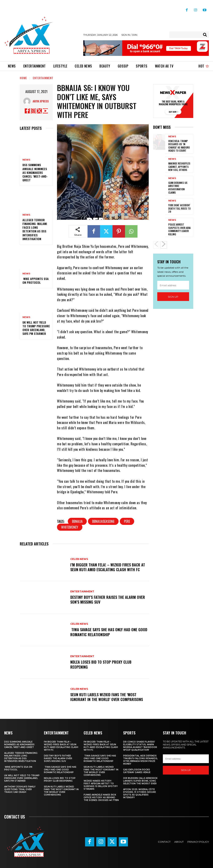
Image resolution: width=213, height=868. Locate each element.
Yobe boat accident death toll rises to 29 (179, 208)
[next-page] (164, 245)
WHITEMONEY (70, 527)
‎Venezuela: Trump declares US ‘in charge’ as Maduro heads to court (179, 146)
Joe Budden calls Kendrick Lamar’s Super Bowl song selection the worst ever (140, 781)
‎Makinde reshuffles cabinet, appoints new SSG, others (179, 167)
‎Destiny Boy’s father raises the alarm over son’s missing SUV (108, 600)
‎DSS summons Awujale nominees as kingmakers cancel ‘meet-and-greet (35, 172)
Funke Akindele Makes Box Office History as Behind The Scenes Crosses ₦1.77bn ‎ (101, 797)
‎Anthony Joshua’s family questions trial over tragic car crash (20, 789)
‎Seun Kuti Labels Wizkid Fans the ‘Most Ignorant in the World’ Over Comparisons (107, 697)
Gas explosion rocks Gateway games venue (137, 771)
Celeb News (79, 559)
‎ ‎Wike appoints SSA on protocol (36, 281)
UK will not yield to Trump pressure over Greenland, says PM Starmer (36, 328)
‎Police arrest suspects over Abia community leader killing (179, 229)
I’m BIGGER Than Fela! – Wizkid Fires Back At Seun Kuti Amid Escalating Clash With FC (108, 567)
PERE (127, 521)
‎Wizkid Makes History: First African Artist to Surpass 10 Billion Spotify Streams (101, 785)
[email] (173, 285)
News (26, 160)
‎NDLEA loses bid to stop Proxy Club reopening (101, 664)
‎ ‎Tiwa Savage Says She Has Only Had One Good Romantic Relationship (109, 632)
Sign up (173, 296)
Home (23, 78)
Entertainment (43, 78)
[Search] (205, 35)
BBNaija (77, 521)
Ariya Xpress (41, 101)
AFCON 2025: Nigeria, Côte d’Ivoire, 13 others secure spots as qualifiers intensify (139, 793)
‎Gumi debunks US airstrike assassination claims (178, 188)
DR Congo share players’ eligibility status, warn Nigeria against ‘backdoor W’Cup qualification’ (140, 746)
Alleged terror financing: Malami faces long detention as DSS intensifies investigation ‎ (35, 229)
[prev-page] (156, 245)
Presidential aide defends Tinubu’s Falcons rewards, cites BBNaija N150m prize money (140, 760)
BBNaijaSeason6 (103, 521)
